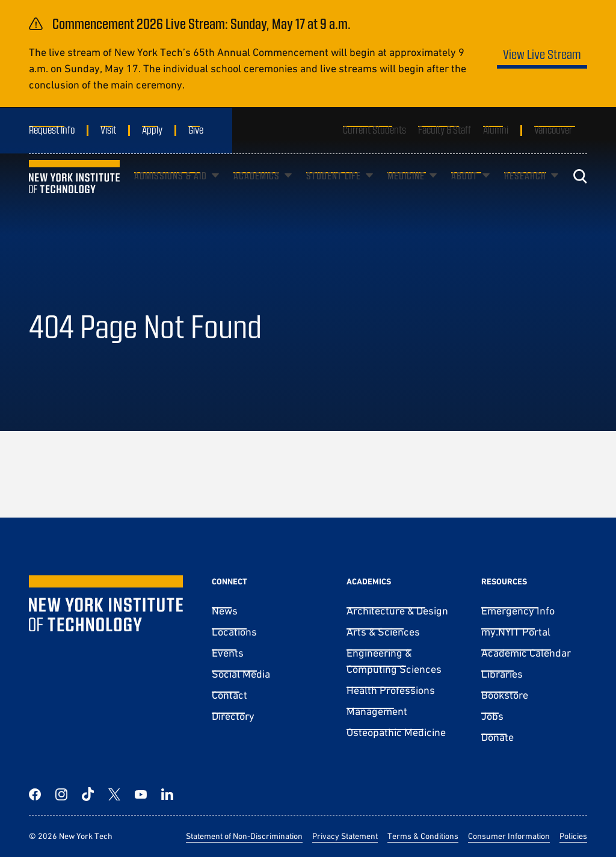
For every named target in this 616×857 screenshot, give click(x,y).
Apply (152, 129)
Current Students (374, 129)
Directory (233, 716)
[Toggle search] (580, 194)
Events (228, 653)
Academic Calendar (526, 653)
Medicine (406, 193)
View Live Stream (542, 54)
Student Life (334, 193)
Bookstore (505, 695)
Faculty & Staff (445, 129)
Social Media (241, 674)
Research (525, 193)
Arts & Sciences (383, 632)
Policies (573, 836)
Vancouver (553, 129)
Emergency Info (518, 611)
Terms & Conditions (423, 836)
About (464, 193)
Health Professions (391, 690)
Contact (229, 695)
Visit (108, 129)
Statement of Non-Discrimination (244, 836)
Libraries (502, 674)
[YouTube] (141, 794)
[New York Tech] (74, 195)
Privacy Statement (345, 836)
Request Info (52, 129)
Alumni (496, 129)
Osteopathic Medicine (396, 732)
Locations (234, 632)
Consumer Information (509, 836)
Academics (257, 193)
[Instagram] (61, 794)
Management (377, 711)
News (225, 611)
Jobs (492, 716)
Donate (497, 737)
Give (196, 129)
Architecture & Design (397, 611)
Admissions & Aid (171, 193)
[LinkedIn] (167, 794)
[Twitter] (114, 794)
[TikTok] (88, 794)
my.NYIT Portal (516, 632)
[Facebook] (35, 794)
